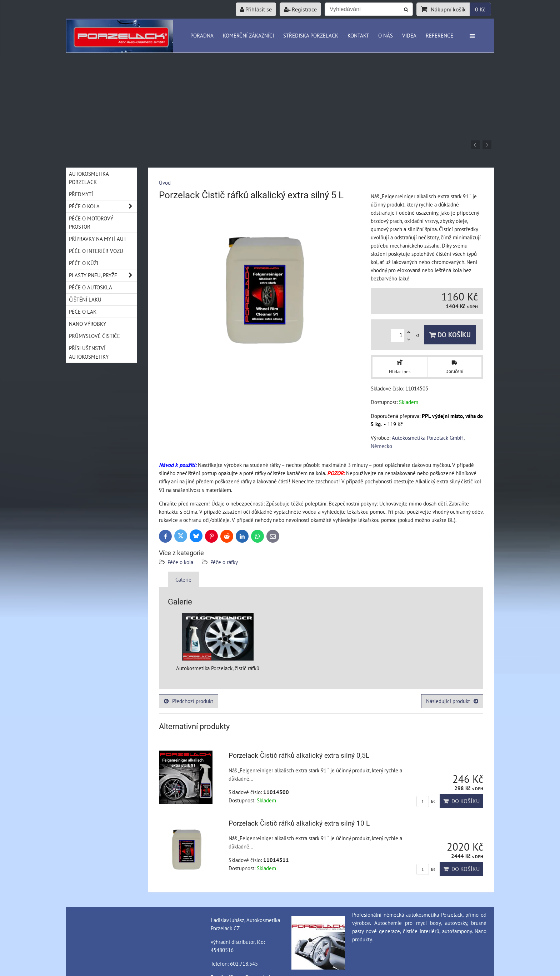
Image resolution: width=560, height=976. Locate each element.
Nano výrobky (87, 324)
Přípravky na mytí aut (98, 239)
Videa (409, 35)
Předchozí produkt (189, 701)
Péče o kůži (84, 263)
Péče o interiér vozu (96, 251)
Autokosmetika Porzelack (89, 178)
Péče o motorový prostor (91, 222)
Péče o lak (83, 312)
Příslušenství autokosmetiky (89, 352)
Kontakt (358, 35)
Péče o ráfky (224, 562)
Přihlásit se (256, 9)
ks (426, 801)
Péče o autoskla (91, 287)
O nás (386, 35)
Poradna (202, 35)
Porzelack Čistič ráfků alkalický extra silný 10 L (299, 823)
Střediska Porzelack (311, 35)
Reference (439, 35)
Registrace (300, 9)
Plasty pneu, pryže (103, 275)
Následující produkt (452, 701)
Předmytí (81, 194)
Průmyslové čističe (94, 336)
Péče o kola (180, 562)
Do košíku (450, 335)
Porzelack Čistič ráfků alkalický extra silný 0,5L (299, 755)
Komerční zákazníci (248, 35)
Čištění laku (85, 299)
